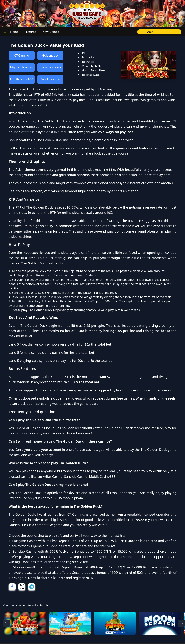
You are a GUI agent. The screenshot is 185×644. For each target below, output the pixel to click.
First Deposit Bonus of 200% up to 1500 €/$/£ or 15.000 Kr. (95, 541)
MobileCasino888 (80, 428)
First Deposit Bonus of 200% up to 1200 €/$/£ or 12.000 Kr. (100, 567)
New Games (51, 32)
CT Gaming (22, 55)
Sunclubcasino (50, 79)
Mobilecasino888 (22, 79)
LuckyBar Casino (28, 428)
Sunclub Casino (54, 428)
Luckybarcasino (50, 67)
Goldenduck (50, 55)
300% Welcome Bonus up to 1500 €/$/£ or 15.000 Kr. (91, 551)
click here (79, 546)
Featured (30, 32)
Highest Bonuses (22, 67)
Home (14, 32)
